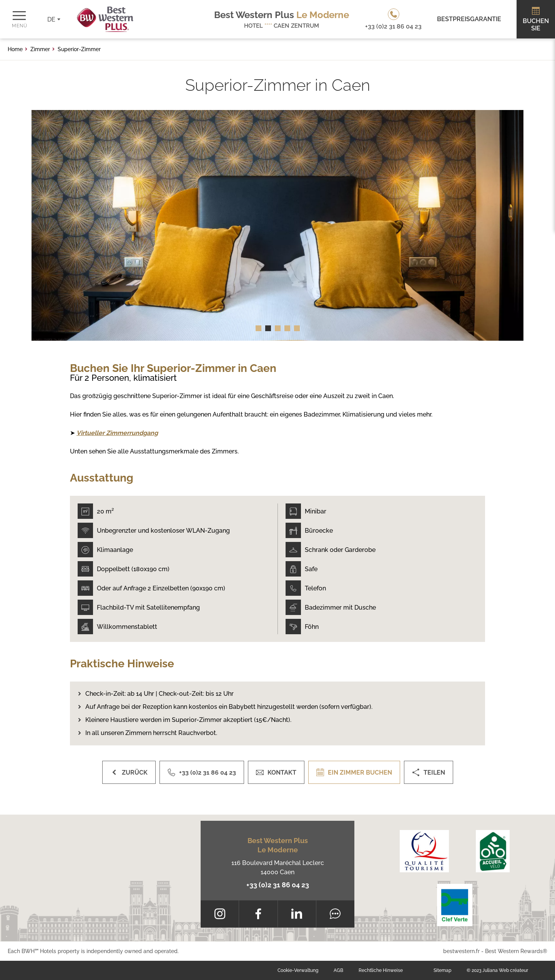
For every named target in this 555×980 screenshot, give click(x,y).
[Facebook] (258, 914)
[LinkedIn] (297, 914)
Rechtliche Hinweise (381, 970)
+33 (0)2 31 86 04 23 (278, 885)
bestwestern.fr (461, 951)
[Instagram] (220, 914)
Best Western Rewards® (516, 951)
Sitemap (442, 970)
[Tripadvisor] (335, 914)
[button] (258, 328)
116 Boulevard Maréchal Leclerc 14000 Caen (278, 867)
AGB (338, 970)
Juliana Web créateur (505, 970)
